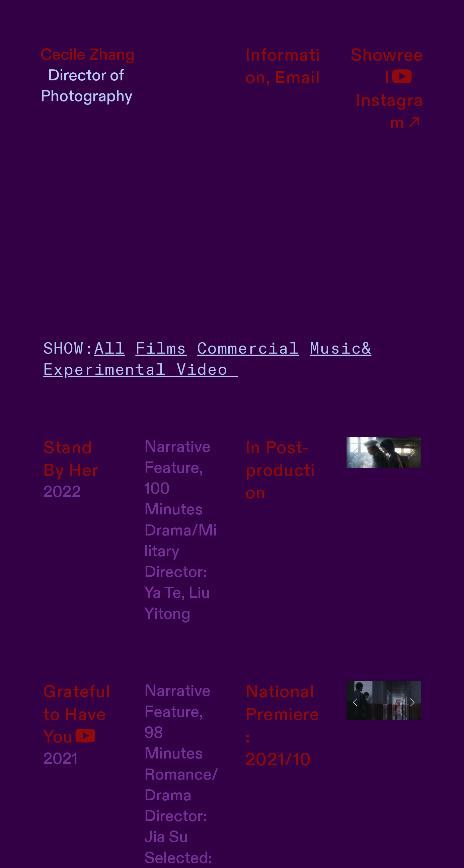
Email (297, 78)
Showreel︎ (387, 67)
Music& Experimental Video (207, 359)
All (110, 349)
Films (161, 349)
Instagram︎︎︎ (390, 112)
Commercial (248, 349)
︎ (86, 737)
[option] (384, 452)
